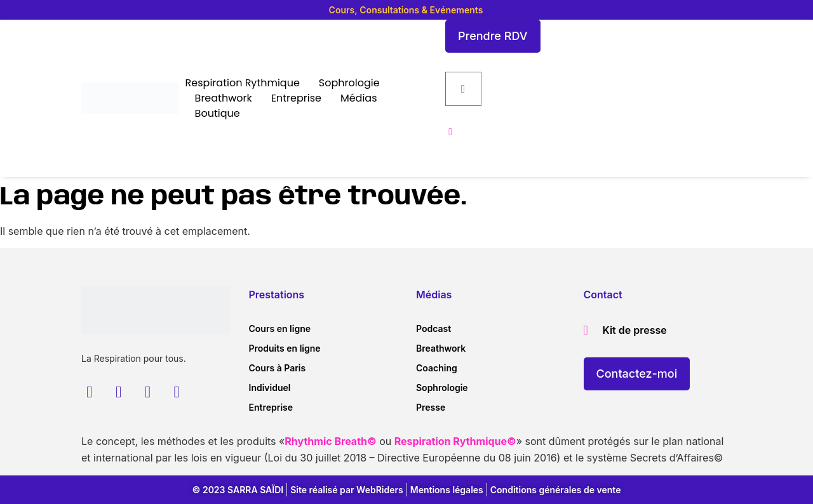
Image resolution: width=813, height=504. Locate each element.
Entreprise (296, 98)
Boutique (218, 113)
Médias (359, 98)
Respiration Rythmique (243, 83)
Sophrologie (349, 83)
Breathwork (224, 98)
